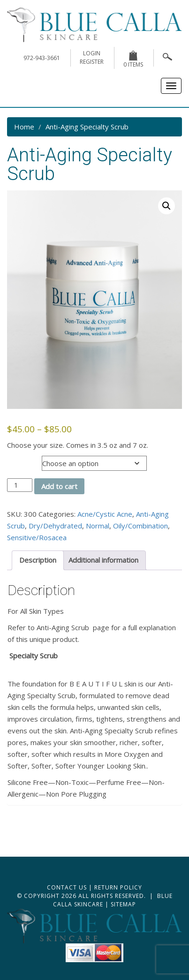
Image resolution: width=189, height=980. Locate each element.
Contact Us (67, 887)
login (92, 53)
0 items (133, 60)
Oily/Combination (140, 526)
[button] (166, 206)
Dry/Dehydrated (55, 526)
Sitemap (123, 904)
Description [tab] (38, 560)
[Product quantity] (20, 485)
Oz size (19, 461)
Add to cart (59, 486)
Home (24, 127)
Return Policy (118, 887)
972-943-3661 (42, 58)
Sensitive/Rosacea (37, 537)
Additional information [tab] (103, 560)
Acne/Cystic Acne (105, 514)
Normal (98, 526)
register (92, 62)
